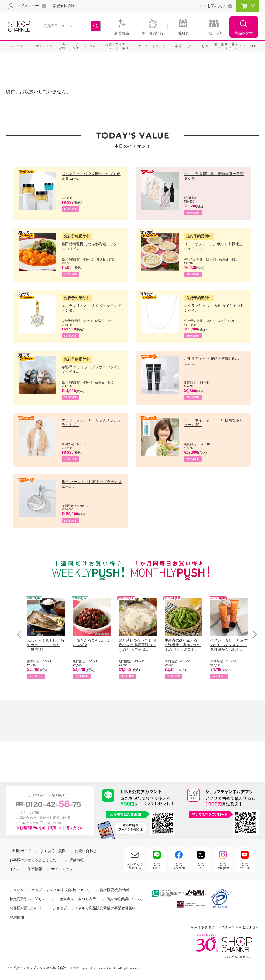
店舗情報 (77, 860)
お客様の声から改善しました (33, 860)
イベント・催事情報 (26, 869)
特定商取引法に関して (28, 899)
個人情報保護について (124, 899)
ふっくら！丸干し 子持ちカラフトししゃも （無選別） (46, 645)
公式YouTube (245, 866)
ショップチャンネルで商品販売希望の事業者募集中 (94, 908)
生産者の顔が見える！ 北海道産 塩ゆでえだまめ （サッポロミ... (183, 645)
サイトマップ (62, 869)
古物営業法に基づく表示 (76, 899)
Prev (21, 634)
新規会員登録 (64, 6)
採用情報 (17, 917)
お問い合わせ (86, 851)
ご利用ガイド (20, 851)
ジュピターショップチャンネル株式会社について (49, 890)
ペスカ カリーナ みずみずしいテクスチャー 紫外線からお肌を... (229, 645)
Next (253, 634)
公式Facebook (179, 866)
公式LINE (157, 866)
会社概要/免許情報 (115, 890)
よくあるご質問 (53, 851)
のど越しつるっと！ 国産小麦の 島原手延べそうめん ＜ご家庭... (137, 645)
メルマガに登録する (135, 866)
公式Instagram (223, 866)
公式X (201, 866)
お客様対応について (26, 908)
